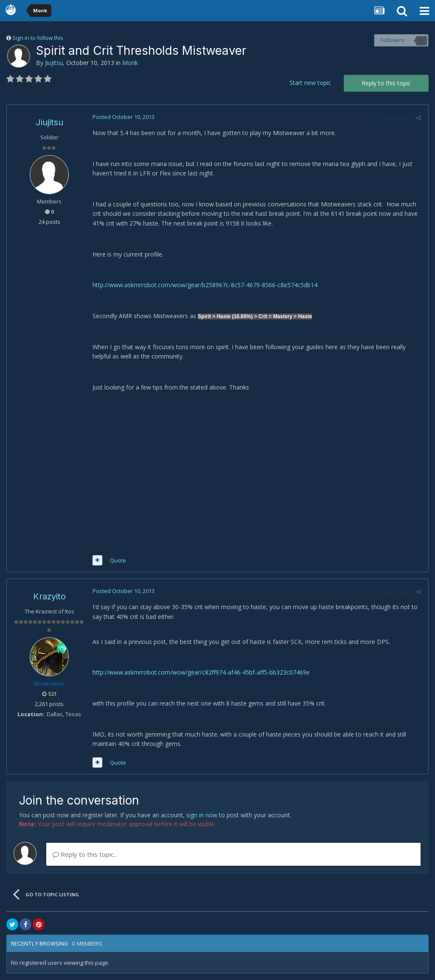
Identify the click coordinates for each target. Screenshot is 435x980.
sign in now (202, 815)
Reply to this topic (386, 83)
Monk (130, 63)
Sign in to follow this (38, 38)
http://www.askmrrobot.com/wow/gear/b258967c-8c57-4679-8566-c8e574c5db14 (204, 285)
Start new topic (310, 83)
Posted (123, 117)
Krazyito (49, 596)
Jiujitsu (54, 63)
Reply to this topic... (85, 854)
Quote (117, 560)
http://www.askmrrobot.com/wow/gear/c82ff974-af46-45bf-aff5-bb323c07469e (200, 672)
